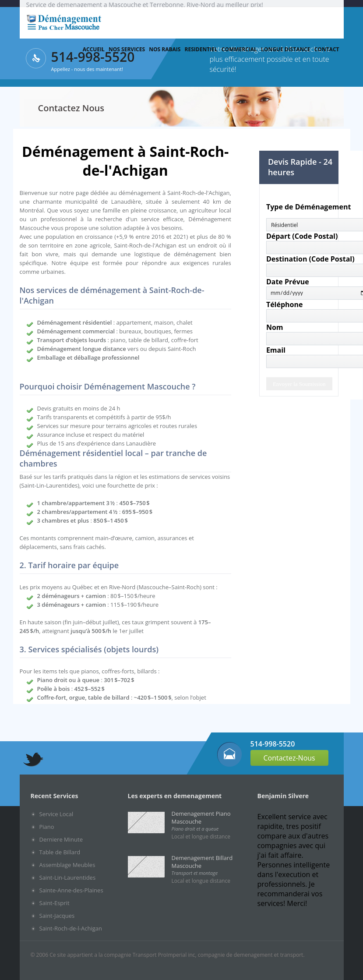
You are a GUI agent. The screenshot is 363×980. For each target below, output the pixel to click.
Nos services (127, 49)
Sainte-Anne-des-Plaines (71, 890)
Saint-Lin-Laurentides (68, 877)
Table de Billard (60, 852)
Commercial (239, 49)
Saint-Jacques (57, 916)
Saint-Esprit (55, 903)
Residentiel (201, 49)
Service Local (56, 814)
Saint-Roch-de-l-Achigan (71, 928)
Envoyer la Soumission (299, 384)
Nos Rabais (165, 49)
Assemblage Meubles (67, 865)
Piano (47, 827)
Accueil (94, 49)
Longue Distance (286, 49)
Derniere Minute (61, 839)
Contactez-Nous (289, 758)
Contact (327, 49)
